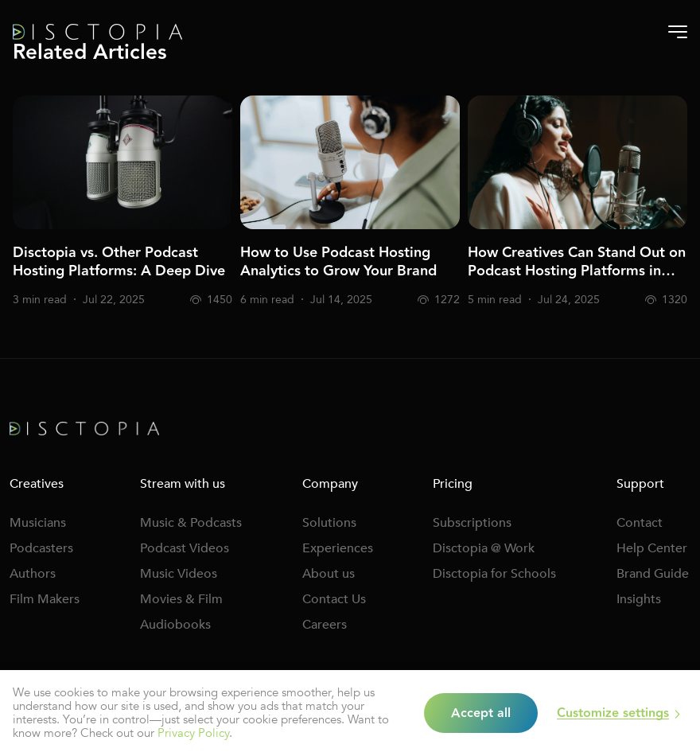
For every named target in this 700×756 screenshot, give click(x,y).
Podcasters (41, 548)
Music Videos (179, 574)
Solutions (329, 523)
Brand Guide (653, 574)
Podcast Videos (185, 548)
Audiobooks (175, 625)
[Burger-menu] (678, 32)
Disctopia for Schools (494, 574)
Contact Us (334, 599)
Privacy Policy (193, 733)
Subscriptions (472, 523)
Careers (325, 625)
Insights (639, 599)
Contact (640, 523)
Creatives (37, 484)
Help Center (652, 548)
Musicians (38, 523)
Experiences (338, 548)
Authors (33, 574)
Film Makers (45, 599)
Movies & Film (181, 599)
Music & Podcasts (191, 523)
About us (329, 574)
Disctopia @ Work (484, 548)
